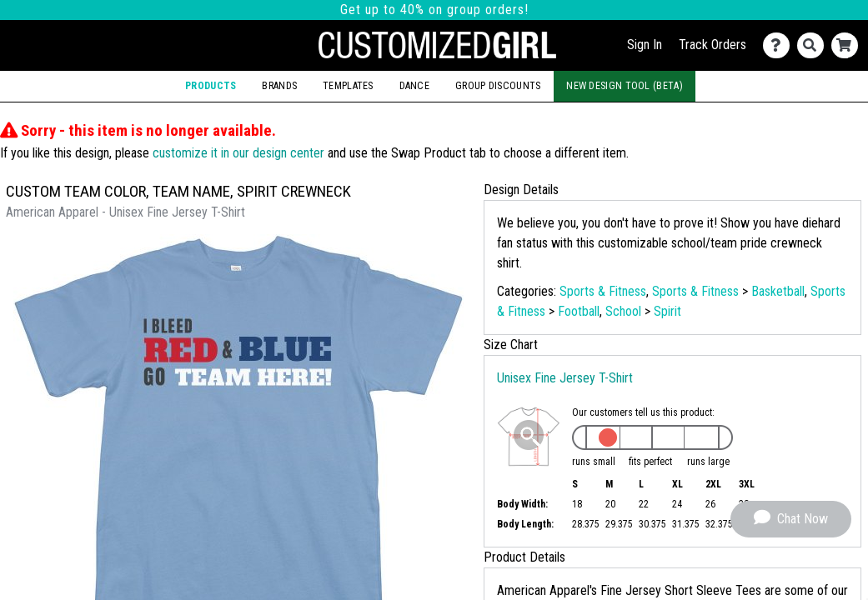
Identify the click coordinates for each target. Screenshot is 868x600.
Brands (279, 86)
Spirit (667, 311)
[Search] (814, 45)
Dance (414, 86)
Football (579, 311)
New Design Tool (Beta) (625, 86)
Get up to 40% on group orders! (434, 10)
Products (211, 86)
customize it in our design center (238, 153)
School (623, 311)
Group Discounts (498, 86)
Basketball (778, 291)
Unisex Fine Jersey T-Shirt (565, 378)
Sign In (645, 45)
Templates (348, 86)
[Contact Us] (780, 45)
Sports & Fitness (603, 291)
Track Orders (712, 45)
